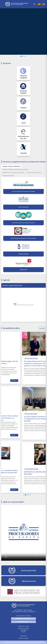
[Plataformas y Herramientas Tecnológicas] (13, 172)
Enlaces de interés (23, 638)
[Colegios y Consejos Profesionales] (11, 166)
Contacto (23, 632)
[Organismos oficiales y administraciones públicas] (15, 169)
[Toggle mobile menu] (34, 4)
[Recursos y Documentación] (34, 172)
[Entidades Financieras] (8, 176)
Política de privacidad (23, 629)
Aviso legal (23, 630)
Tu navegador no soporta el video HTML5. (23, 31)
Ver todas (42, 328)
